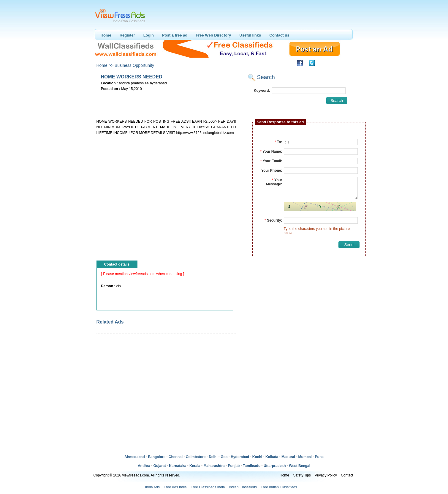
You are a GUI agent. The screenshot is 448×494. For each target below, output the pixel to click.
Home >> (105, 65)
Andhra (144, 466)
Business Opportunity (134, 65)
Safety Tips (302, 475)
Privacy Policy (326, 475)
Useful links (250, 35)
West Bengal (300, 466)
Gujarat (160, 466)
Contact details (117, 264)
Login (149, 35)
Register (127, 35)
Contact (347, 475)
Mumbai (305, 457)
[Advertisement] (166, 101)
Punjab (234, 466)
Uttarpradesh (275, 466)
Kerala (195, 466)
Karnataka (178, 466)
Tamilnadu (252, 466)
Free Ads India (175, 487)
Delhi (213, 457)
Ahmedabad (135, 457)
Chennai (176, 457)
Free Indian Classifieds (279, 487)
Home (106, 35)
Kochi (257, 457)
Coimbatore (196, 457)
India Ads (152, 487)
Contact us (279, 35)
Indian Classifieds (243, 487)
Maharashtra (214, 466)
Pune (319, 457)
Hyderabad (240, 457)
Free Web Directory (213, 35)
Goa (224, 457)
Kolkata (272, 457)
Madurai (288, 457)
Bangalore (157, 457)
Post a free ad (175, 35)
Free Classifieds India (208, 487)
